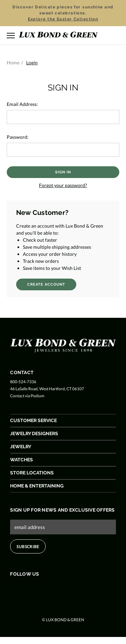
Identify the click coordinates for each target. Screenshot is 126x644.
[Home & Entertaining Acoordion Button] (63, 486)
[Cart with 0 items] (116, 36)
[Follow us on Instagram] (40, 588)
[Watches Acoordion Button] (63, 460)
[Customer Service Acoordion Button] (63, 421)
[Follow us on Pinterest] (53, 588)
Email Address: (22, 104)
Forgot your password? (63, 185)
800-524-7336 (23, 382)
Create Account (46, 284)
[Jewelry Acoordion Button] (63, 447)
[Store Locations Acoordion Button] (63, 473)
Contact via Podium (27, 396)
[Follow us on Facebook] (14, 588)
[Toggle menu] (11, 36)
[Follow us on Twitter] (27, 588)
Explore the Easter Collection (63, 19)
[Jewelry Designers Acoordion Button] (63, 434)
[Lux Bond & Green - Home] (58, 35)
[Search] (105, 35)
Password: (18, 137)
